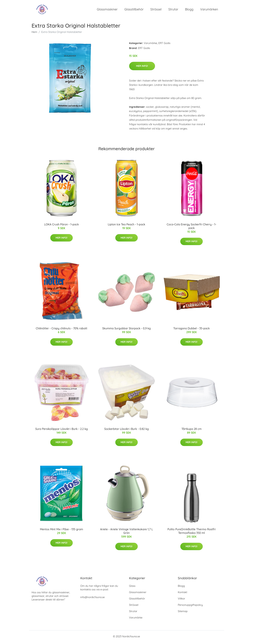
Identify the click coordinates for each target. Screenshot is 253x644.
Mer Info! (142, 68)
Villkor (182, 600)
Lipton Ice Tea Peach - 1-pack (127, 226)
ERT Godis (164, 45)
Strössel (156, 10)
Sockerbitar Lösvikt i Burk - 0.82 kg (127, 431)
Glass (132, 588)
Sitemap (183, 613)
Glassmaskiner (107, 10)
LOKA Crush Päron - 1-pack (62, 226)
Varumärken (209, 10)
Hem (34, 34)
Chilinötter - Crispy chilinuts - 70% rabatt (61, 330)
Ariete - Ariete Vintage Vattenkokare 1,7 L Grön (126, 533)
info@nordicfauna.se (93, 599)
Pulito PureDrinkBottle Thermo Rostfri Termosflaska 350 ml (192, 533)
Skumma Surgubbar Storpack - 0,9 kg (127, 330)
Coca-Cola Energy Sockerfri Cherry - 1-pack (191, 228)
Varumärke (151, 45)
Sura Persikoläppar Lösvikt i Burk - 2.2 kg (61, 431)
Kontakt (183, 594)
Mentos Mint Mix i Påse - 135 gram (62, 531)
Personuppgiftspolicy (190, 607)
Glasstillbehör (134, 10)
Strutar (173, 10)
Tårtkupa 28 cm (192, 431)
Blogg (189, 10)
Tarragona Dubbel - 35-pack (191, 330)
